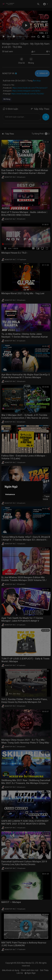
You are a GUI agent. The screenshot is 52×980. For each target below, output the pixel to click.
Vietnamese (10, 494)
